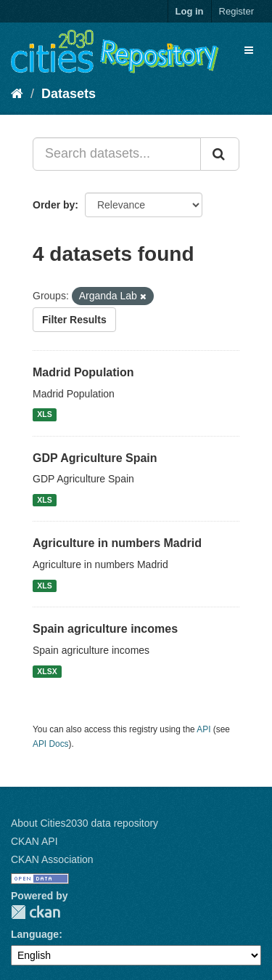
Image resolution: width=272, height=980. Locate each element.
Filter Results (74, 320)
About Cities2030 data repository (85, 823)
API (203, 729)
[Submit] (220, 154)
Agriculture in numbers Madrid (117, 543)
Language (35, 934)
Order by (54, 205)
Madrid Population (83, 372)
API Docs (51, 744)
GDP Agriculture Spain (95, 458)
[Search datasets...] (117, 154)
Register (236, 11)
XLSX (47, 671)
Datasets (69, 94)
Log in (190, 11)
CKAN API (34, 841)
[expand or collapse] (249, 50)
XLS (44, 415)
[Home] (17, 94)
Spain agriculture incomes (105, 629)
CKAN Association (52, 859)
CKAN (36, 912)
